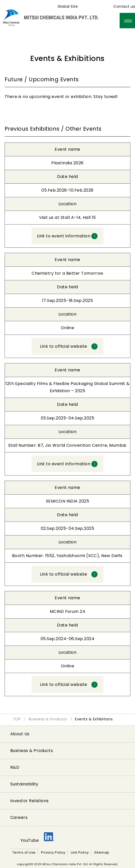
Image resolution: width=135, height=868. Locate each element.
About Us (20, 734)
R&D (15, 767)
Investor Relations (30, 801)
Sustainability (24, 784)
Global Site (68, 6)
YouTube (30, 840)
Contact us (124, 6)
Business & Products (32, 751)
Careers (19, 817)
